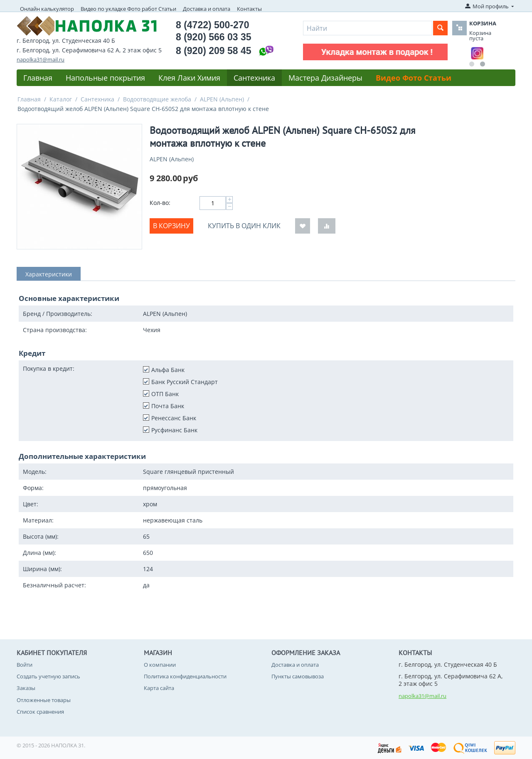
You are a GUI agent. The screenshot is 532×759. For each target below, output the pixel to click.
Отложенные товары (44, 700)
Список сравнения (40, 712)
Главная (38, 78)
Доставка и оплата (207, 9)
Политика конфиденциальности (185, 676)
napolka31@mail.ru (41, 59)
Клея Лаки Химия (189, 78)
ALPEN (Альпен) (222, 99)
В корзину (171, 226)
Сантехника (254, 78)
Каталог (61, 99)
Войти (25, 665)
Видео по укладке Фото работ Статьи (128, 9)
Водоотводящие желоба (157, 99)
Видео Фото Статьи (414, 78)
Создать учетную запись (48, 676)
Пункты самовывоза (298, 676)
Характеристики (49, 274)
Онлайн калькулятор (47, 9)
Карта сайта (159, 688)
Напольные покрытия (105, 78)
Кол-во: (160, 203)
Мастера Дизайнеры (325, 78)
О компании (160, 665)
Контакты (249, 9)
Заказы (26, 688)
